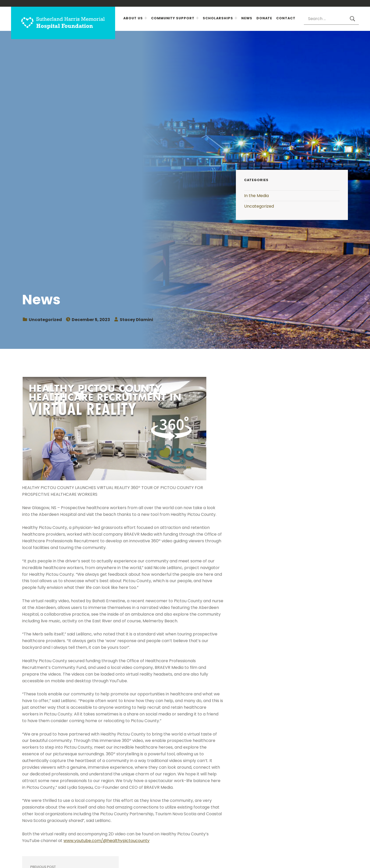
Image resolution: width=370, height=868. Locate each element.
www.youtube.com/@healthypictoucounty (107, 841)
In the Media (256, 196)
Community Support (173, 18)
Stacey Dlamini (136, 320)
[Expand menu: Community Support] (197, 18)
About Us (133, 18)
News (247, 18)
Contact (286, 18)
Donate (264, 18)
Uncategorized (45, 320)
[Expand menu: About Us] (146, 18)
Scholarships (218, 18)
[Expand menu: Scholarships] (236, 18)
